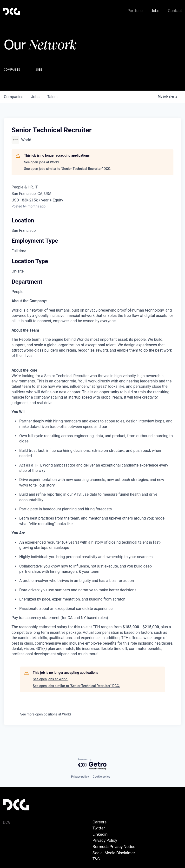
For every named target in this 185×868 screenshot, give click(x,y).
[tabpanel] (92, 477)
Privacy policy (80, 777)
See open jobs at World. (42, 161)
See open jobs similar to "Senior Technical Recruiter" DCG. (68, 168)
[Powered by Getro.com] (92, 764)
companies (14, 96)
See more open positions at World (46, 713)
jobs (35, 96)
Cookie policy (101, 777)
